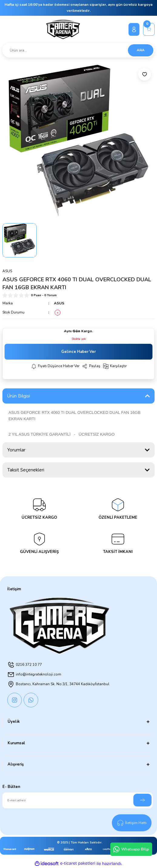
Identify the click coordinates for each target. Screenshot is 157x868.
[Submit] (142, 800)
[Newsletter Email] (78, 800)
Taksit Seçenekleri (26, 470)
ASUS (59, 303)
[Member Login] (134, 29)
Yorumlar (16, 450)
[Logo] (63, 29)
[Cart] (149, 29)
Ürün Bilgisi (19, 396)
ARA (141, 50)
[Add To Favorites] (145, 74)
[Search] (78, 50)
